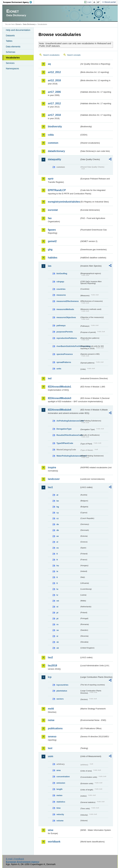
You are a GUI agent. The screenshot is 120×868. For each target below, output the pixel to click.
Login (89, 2)
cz (57, 518)
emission (61, 783)
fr (57, 560)
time (58, 808)
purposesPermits (65, 332)
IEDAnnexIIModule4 (59, 410)
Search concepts (74, 55)
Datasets (10, 35)
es (57, 548)
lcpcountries (62, 685)
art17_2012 (54, 103)
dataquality (54, 159)
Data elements (13, 47)
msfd (51, 709)
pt (57, 618)
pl (57, 613)
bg (58, 507)
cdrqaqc (60, 282)
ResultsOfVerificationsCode (68, 435)
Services (10, 63)
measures (61, 295)
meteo (59, 795)
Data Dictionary (29, 24)
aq (49, 64)
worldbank (54, 842)
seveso (52, 737)
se (57, 630)
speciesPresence (65, 354)
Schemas (10, 52)
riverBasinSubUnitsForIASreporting (68, 346)
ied (50, 378)
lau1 (50, 487)
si (57, 636)
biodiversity (55, 127)
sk (57, 642)
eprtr (51, 179)
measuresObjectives (66, 317)
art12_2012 (54, 72)
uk (58, 648)
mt (58, 601)
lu (57, 589)
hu (58, 566)
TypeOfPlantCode (65, 443)
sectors (60, 699)
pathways (61, 325)
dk (58, 530)
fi (57, 554)
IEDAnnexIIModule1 (59, 387)
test (50, 748)
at (57, 495)
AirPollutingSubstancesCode (68, 421)
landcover (54, 479)
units (59, 369)
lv (57, 595)
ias (50, 266)
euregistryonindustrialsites (64, 202)
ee (57, 536)
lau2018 (52, 666)
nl (57, 607)
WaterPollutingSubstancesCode (68, 456)
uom (50, 756)
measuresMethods (65, 309)
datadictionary (56, 151)
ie (57, 571)
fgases (52, 230)
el (57, 542)
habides (52, 258)
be (58, 501)
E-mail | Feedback (15, 859)
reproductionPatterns (67, 338)
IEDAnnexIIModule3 (59, 398)
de (58, 524)
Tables (9, 41)
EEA (19, 2)
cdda (51, 135)
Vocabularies (13, 58)
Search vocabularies (51, 55)
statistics (61, 802)
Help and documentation (18, 30)
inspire (52, 467)
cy (57, 513)
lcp (50, 677)
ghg (50, 250)
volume (60, 821)
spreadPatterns (64, 362)
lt (57, 583)
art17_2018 (54, 115)
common (53, 143)
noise (51, 720)
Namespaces (12, 69)
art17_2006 (54, 92)
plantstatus (62, 691)
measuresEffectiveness (67, 301)
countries (61, 289)
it (57, 577)
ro (57, 624)
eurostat (53, 210)
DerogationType (64, 429)
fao (50, 218)
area (58, 770)
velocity (60, 814)
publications (55, 728)
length (59, 789)
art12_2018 (54, 80)
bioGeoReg (62, 273)
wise (51, 830)
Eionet (18, 24)
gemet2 (52, 241)
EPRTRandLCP (57, 190)
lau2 (50, 657)
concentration (63, 777)
